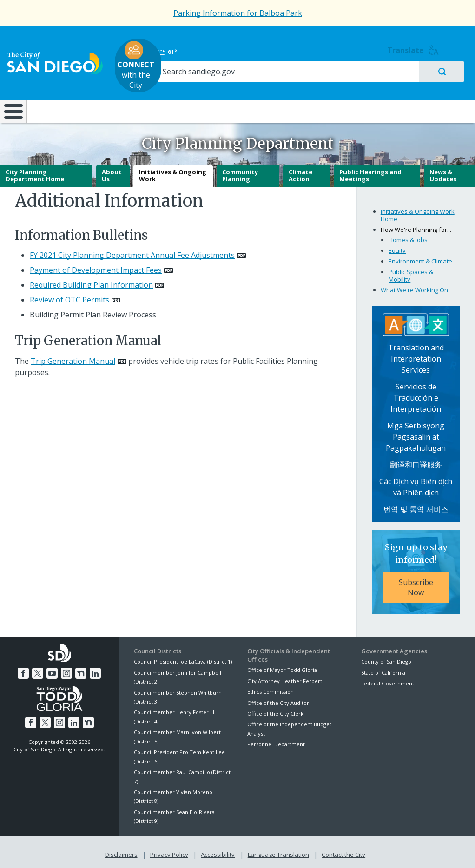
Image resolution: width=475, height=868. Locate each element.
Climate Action (300, 172)
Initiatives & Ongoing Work (173, 172)
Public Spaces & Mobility (411, 272)
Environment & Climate (420, 258)
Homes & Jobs (408, 237)
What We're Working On (414, 287)
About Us (112, 172)
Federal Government (388, 680)
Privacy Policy (170, 850)
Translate (444, 45)
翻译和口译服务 (416, 461)
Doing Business (205, 101)
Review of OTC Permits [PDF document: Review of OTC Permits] (69, 296)
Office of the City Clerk (275, 710)
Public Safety (355, 101)
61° (370, 47)
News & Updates (443, 172)
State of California (383, 669)
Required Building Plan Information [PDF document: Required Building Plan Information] (91, 282)
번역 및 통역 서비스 (416, 506)
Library (278, 101)
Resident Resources (133, 101)
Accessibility (218, 850)
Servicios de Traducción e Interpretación (416, 395)
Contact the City (342, 850)
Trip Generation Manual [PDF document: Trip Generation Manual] (73, 358)
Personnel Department (276, 741)
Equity (397, 247)
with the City (235, 60)
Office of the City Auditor (278, 700)
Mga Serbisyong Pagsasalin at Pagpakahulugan (416, 434)
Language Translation (277, 850)
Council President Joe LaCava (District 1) (183, 658)
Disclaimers (123, 850)
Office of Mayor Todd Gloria (282, 667)
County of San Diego (386, 658)
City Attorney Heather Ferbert (285, 678)
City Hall (435, 101)
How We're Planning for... (416, 226)
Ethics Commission (270, 688)
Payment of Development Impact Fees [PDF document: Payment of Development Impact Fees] (96, 267)
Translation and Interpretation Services (416, 355)
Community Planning (240, 172)
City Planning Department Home (35, 172)
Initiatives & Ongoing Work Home (418, 212)
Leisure (60, 101)
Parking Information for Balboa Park (238, 13)
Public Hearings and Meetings (370, 172)
